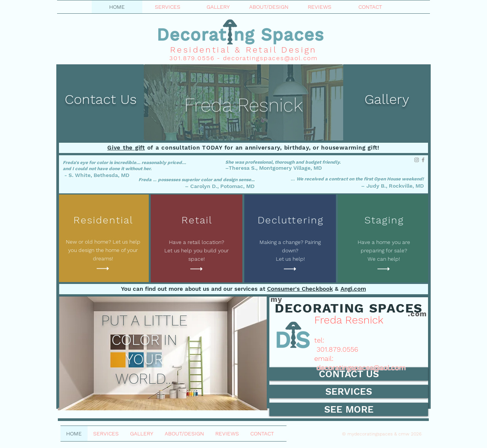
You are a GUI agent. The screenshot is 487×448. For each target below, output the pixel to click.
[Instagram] (417, 160)
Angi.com (353, 289)
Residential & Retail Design (243, 50)
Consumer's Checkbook (300, 289)
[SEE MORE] (349, 409)
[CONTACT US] (349, 374)
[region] (243, 102)
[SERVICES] (349, 391)
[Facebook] (423, 160)
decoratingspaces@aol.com (270, 58)
